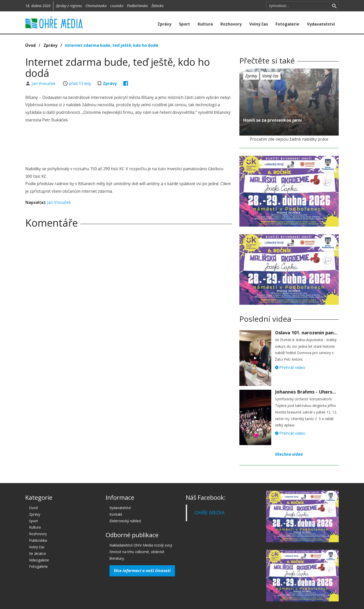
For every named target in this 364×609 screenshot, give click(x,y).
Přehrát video (290, 367)
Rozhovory (231, 24)
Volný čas (259, 24)
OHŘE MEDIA (210, 513)
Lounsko (117, 6)
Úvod (30, 45)
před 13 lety (80, 83)
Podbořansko (137, 6)
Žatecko (157, 6)
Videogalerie (39, 560)
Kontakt (116, 514)
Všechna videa (289, 454)
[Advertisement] (128, 145)
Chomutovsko (96, 6)
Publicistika (38, 540)
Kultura (205, 24)
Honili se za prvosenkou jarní (272, 120)
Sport (185, 24)
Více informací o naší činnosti (142, 571)
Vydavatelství (321, 24)
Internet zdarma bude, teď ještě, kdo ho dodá (112, 45)
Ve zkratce (38, 553)
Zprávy (164, 24)
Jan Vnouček (44, 83)
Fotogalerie (287, 24)
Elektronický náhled (125, 521)
